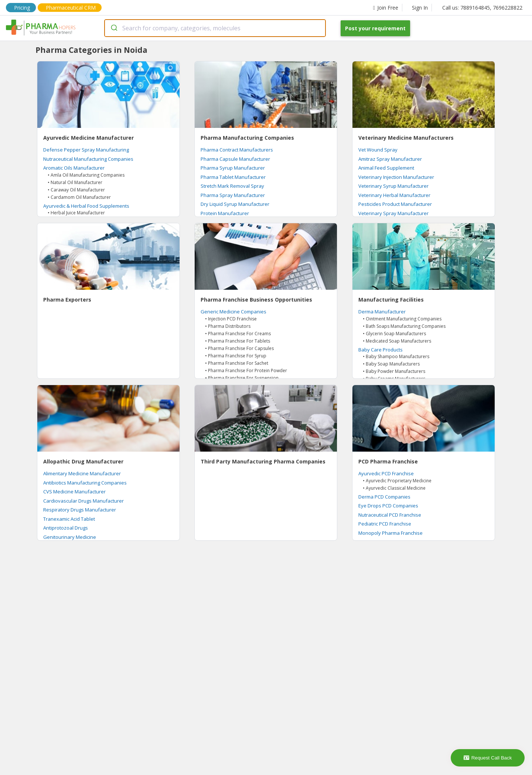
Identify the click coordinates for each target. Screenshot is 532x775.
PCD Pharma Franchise (388, 461)
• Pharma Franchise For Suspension (242, 378)
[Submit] (114, 28)
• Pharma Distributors (228, 326)
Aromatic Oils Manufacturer (74, 168)
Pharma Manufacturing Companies (247, 138)
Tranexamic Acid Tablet (69, 519)
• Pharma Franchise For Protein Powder (246, 370)
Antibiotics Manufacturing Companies (85, 483)
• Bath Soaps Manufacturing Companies (404, 326)
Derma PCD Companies (384, 497)
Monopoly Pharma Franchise (391, 533)
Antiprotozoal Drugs (66, 528)
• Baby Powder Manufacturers (394, 371)
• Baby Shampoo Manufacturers (396, 356)
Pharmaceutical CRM (71, 8)
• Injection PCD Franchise (231, 319)
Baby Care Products (381, 350)
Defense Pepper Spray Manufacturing (86, 150)
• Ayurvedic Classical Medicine (394, 488)
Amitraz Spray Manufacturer (390, 159)
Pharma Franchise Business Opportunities (256, 300)
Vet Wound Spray (378, 150)
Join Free (386, 8)
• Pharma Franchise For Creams (238, 334)
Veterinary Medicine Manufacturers (406, 138)
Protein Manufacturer (225, 213)
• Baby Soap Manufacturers (391, 364)
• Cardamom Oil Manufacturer (79, 197)
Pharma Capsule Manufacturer (235, 159)
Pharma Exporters (67, 300)
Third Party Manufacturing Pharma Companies (263, 461)
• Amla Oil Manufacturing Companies (86, 175)
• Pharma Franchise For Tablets (238, 341)
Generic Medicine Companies (233, 312)
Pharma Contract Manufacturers (237, 150)
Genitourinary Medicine (70, 537)
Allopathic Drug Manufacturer (83, 461)
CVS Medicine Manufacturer (74, 492)
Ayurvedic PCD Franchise (386, 473)
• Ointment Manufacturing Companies (402, 319)
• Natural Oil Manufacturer (75, 182)
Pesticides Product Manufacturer (395, 204)
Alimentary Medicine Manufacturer (82, 473)
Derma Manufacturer (382, 312)
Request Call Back (488, 758)
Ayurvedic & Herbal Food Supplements (86, 206)
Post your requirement (375, 28)
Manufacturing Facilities (391, 300)
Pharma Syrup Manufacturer (233, 168)
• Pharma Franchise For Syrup (236, 356)
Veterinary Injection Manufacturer (396, 177)
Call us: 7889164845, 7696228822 (482, 8)
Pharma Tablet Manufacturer (233, 177)
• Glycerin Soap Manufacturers (394, 334)
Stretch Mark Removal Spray (232, 186)
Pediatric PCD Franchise (385, 524)
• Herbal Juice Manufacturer (76, 213)
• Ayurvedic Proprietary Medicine (397, 481)
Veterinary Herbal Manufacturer (394, 195)
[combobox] (215, 28)
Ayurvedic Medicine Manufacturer (88, 138)
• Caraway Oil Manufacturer (76, 190)
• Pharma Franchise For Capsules (239, 348)
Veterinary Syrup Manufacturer (393, 186)
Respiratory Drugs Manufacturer (80, 510)
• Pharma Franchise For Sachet (237, 363)
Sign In (420, 8)
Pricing (22, 8)
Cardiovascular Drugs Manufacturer (83, 501)
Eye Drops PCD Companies (388, 506)
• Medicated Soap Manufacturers (397, 341)
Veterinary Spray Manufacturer (393, 213)
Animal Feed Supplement (386, 168)
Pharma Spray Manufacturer (233, 195)
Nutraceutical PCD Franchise (390, 515)
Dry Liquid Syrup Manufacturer (235, 204)
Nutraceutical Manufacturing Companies (88, 159)
